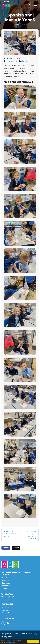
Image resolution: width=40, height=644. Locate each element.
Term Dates (6, 610)
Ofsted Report (7, 607)
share (6, 548)
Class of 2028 (26, 61)
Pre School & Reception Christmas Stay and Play (31, 535)
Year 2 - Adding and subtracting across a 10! (11, 534)
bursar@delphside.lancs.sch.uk (15, 597)
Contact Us (6, 613)
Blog (24, 24)
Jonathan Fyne (11, 61)
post (16, 548)
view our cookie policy (11, 642)
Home (17, 24)
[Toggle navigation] (36, 5)
